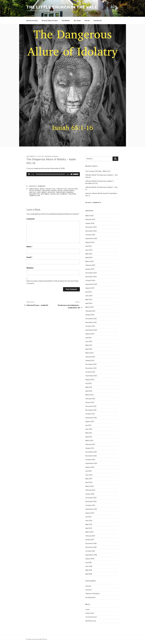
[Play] (29, 174)
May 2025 (89, 254)
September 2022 (91, 376)
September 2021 (91, 418)
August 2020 (90, 467)
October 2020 (90, 460)
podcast (33, 186)
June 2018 (89, 566)
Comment (31, 219)
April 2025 (89, 258)
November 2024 (91, 277)
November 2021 (91, 410)
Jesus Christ (69, 191)
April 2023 (89, 349)
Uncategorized (90, 597)
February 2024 (90, 311)
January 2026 (90, 223)
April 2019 (89, 528)
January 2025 (90, 269)
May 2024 (89, 300)
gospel (38, 191)
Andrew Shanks (51, 156)
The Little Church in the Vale (62, 7)
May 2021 (89, 433)
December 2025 (91, 227)
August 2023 (90, 334)
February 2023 (90, 357)
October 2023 (90, 326)
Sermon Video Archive (50, 21)
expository (73, 189)
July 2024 (89, 292)
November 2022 (91, 368)
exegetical (51, 189)
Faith (32, 191)
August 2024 (90, 288)
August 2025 (90, 242)
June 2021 (89, 429)
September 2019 (91, 509)
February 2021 (90, 444)
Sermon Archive (32, 21)
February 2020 (90, 490)
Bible (43, 189)
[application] (53, 174)
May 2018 (89, 570)
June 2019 (89, 521)
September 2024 (91, 284)
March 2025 (90, 261)
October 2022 (90, 372)
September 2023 (91, 330)
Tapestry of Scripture (93, 593)
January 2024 (90, 315)
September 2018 (91, 555)
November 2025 (91, 231)
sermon (64, 194)
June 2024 (89, 296)
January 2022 (90, 402)
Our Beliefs (66, 21)
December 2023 (91, 319)
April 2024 (89, 303)
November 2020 (91, 456)
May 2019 (89, 524)
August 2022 (90, 380)
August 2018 (90, 559)
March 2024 (90, 307)
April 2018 (89, 574)
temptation (35, 196)
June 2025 (89, 250)
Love (39, 192)
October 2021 (90, 414)
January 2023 (90, 360)
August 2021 (90, 421)
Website (30, 268)
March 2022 (89, 395)
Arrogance (34, 189)
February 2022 (90, 399)
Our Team (77, 21)
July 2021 (88, 425)
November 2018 (91, 547)
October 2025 (90, 235)
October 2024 (90, 280)
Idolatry (46, 191)
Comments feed (91, 617)
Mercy (44, 192)
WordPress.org (91, 621)
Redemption (35, 194)
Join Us (87, 21)
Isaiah (54, 191)
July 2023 (88, 338)
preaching (61, 192)
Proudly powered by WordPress (37, 639)
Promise (70, 192)
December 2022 (91, 364)
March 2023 (89, 353)
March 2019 (89, 532)
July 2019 (88, 517)
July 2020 (89, 471)
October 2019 (90, 505)
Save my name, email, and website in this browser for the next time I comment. (53, 282)
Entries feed (90, 613)
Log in (88, 609)
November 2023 (91, 322)
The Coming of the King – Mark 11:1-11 (98, 171)
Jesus (60, 191)
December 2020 (91, 452)
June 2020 (89, 475)
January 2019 (90, 540)
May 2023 (89, 345)
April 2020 (89, 482)
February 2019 (90, 536)
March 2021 (89, 440)
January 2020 (90, 494)
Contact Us (98, 21)
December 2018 (91, 543)
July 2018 (88, 563)
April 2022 (89, 391)
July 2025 (89, 246)
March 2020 (90, 486)
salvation (55, 194)
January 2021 (90, 448)
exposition (62, 189)
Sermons (42, 186)
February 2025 (90, 265)
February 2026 (90, 219)
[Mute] (71, 174)
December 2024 (91, 273)
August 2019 (90, 513)
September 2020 (91, 463)
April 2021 (89, 437)
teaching (72, 194)
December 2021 (91, 406)
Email (29, 257)
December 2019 (91, 498)
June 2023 (89, 341)
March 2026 (90, 216)
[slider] (50, 174)
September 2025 (91, 238)
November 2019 (91, 501)
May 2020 (89, 479)
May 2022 (89, 387)
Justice (33, 192)
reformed (45, 194)
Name (29, 247)
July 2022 (88, 383)
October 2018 (90, 551)
